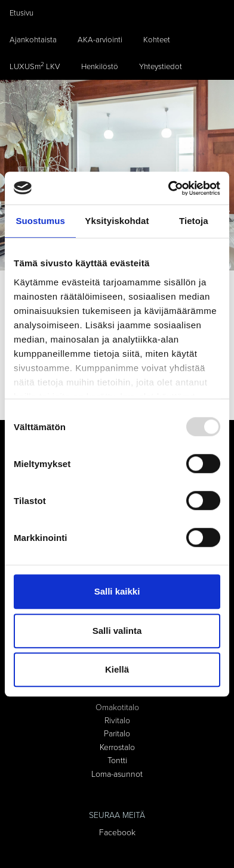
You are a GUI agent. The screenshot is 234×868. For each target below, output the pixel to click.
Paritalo (117, 734)
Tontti (117, 760)
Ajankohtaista (33, 40)
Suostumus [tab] (40, 221)
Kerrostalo (117, 747)
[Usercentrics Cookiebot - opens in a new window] (168, 188)
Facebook (117, 833)
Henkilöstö (100, 67)
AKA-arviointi (100, 40)
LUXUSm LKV (35, 66)
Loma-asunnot (117, 774)
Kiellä (117, 669)
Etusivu (21, 13)
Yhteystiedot (161, 67)
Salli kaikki (117, 591)
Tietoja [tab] (194, 221)
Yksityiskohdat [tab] (117, 221)
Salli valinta (117, 631)
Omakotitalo (117, 707)
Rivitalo (117, 721)
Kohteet (157, 40)
